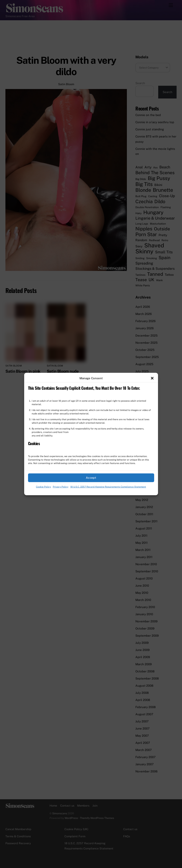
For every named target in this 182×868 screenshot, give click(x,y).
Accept (91, 478)
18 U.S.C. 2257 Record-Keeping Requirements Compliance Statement (108, 487)
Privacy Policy (61, 487)
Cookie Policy (43, 487)
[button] (152, 378)
